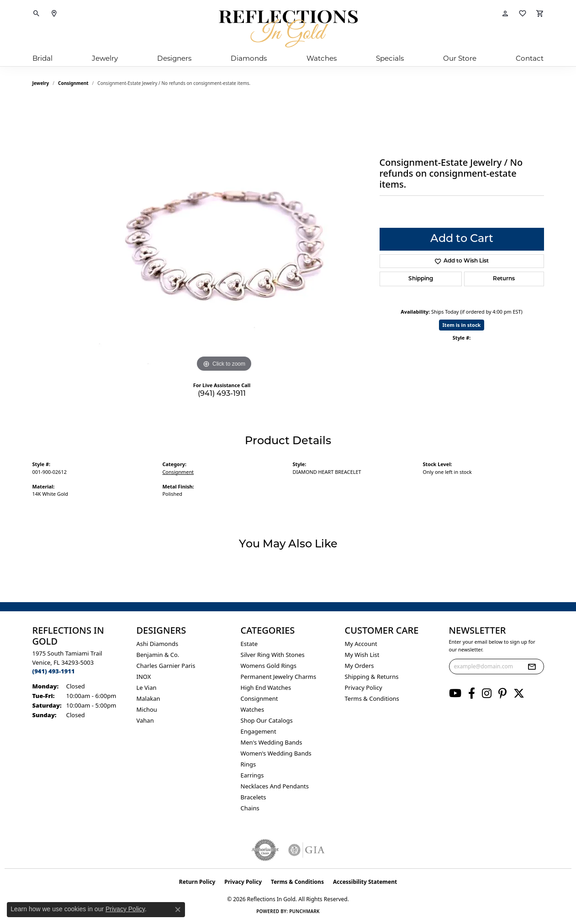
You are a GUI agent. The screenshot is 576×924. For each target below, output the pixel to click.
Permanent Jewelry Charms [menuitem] (279, 677)
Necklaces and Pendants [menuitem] (275, 786)
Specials (390, 58)
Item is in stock (462, 325)
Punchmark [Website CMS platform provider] (304, 911)
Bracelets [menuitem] (254, 797)
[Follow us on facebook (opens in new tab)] (472, 693)
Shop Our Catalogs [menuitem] (267, 720)
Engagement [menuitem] (259, 731)
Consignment (73, 83)
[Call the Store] (54, 671)
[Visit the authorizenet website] (265, 850)
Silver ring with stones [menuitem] (273, 655)
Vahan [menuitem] (145, 720)
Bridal (42, 58)
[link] (54, 14)
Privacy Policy (364, 688)
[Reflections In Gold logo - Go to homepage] (288, 29)
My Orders (359, 666)
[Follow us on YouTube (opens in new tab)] (455, 693)
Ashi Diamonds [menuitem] (158, 644)
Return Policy (197, 882)
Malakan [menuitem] (148, 698)
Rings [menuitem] (248, 764)
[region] (224, 237)
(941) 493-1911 (222, 394)
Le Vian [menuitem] (147, 688)
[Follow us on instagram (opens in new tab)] (487, 693)
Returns (504, 279)
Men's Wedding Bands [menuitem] (272, 742)
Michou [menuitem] (147, 709)
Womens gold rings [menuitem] (269, 666)
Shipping (421, 279)
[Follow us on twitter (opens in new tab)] (519, 693)
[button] (37, 14)
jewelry (41, 83)
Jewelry (105, 58)
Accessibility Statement (365, 882)
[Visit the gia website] (306, 850)
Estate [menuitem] (249, 644)
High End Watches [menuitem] (266, 688)
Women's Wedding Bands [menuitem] (276, 753)
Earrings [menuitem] (252, 775)
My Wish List (362, 655)
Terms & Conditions (372, 698)
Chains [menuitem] (250, 808)
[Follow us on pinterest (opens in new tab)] (502, 693)
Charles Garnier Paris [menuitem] (166, 666)
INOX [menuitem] (144, 677)
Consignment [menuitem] (259, 698)
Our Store (460, 58)
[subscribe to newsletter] (532, 667)
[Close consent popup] (178, 909)
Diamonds (249, 58)
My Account (361, 644)
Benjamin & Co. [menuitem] (158, 655)
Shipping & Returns (372, 677)
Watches (322, 58)
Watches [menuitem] (253, 709)
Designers (174, 58)
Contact (530, 58)
